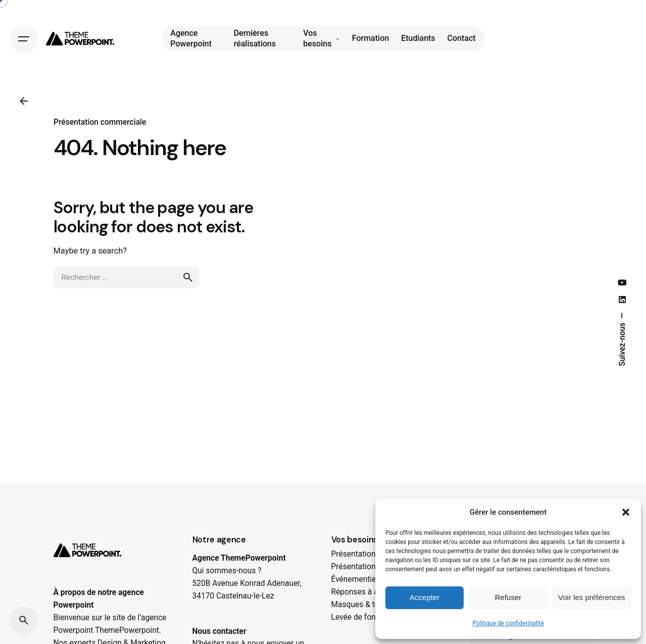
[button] (626, 512)
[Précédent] (24, 101)
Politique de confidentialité (508, 623)
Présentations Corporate (374, 554)
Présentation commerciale (100, 122)
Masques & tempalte (367, 605)
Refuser (508, 597)
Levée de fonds (358, 617)
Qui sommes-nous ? (227, 571)
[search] (188, 286)
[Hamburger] (24, 38)
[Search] (24, 620)
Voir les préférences (592, 597)
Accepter (425, 597)
